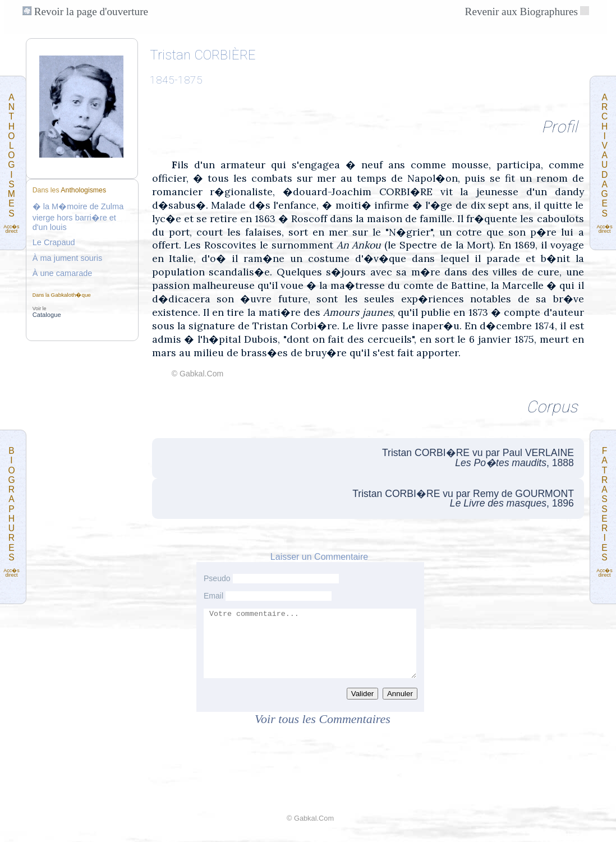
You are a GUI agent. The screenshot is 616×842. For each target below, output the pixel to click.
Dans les (69, 190)
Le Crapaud (54, 242)
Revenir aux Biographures (521, 11)
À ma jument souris (68, 258)
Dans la (62, 295)
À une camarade (63, 273)
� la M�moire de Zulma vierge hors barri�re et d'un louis (78, 217)
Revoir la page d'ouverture (85, 11)
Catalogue (47, 315)
